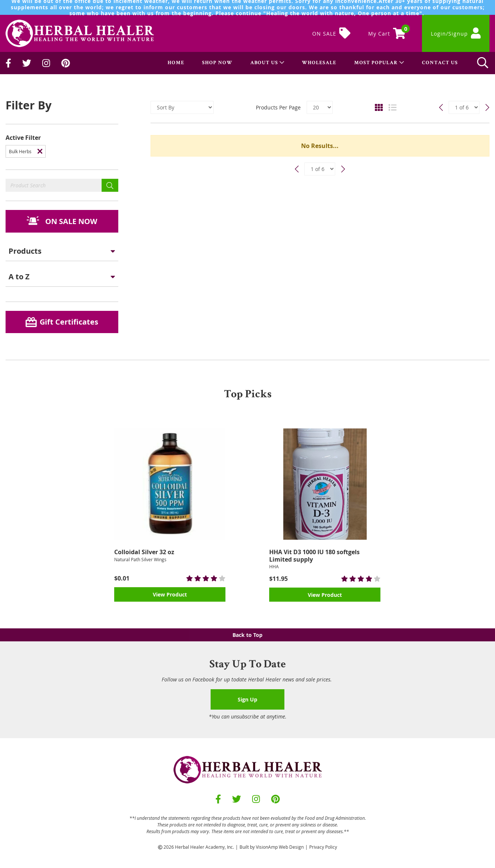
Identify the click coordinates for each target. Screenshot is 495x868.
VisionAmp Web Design (280, 847)
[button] (62, 221)
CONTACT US (440, 63)
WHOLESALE (319, 63)
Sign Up (247, 699)
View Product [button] (170, 594)
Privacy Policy (323, 847)
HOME (176, 63)
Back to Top (247, 635)
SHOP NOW (217, 63)
